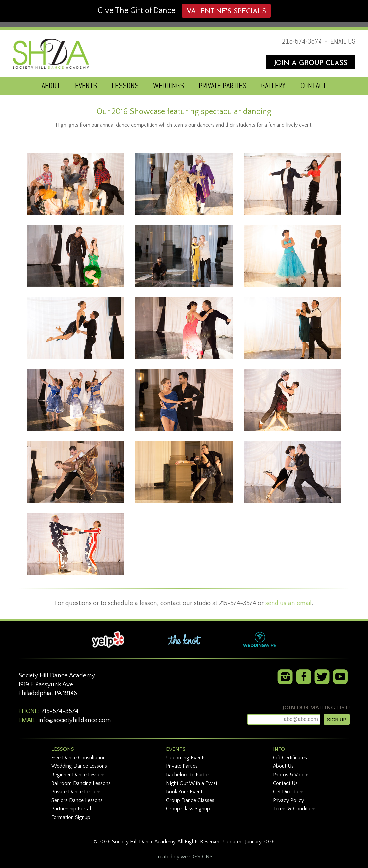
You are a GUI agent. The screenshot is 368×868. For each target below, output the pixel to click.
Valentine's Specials (226, 11)
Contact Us (285, 783)
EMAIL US (343, 41)
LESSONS (125, 86)
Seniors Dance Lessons (77, 800)
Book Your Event (184, 792)
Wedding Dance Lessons (79, 766)
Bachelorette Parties (188, 775)
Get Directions (289, 792)
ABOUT (51, 86)
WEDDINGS (169, 86)
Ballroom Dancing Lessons (81, 783)
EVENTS (86, 86)
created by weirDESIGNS (184, 857)
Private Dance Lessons (77, 792)
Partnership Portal (71, 809)
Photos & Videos (291, 775)
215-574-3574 (302, 41)
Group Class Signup (188, 809)
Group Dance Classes (190, 800)
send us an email (288, 603)
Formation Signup (71, 817)
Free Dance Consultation (79, 758)
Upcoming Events (186, 758)
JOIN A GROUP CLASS (310, 63)
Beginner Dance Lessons (79, 775)
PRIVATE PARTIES (222, 86)
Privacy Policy (288, 800)
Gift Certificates (290, 758)
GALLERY (273, 86)
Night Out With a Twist (192, 783)
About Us (283, 766)
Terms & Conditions (295, 809)
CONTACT (313, 86)
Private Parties (182, 766)
